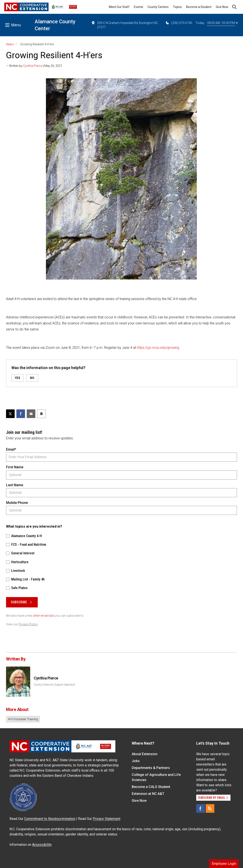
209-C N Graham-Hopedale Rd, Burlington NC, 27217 (125, 25)
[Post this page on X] (10, 414)
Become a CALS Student (151, 787)
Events (139, 7)
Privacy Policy (28, 624)
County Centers (158, 7)
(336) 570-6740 (179, 23)
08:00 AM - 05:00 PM (223, 23)
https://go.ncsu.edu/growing (158, 348)
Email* (11, 449)
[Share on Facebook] (21, 414)
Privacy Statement (107, 819)
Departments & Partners (151, 768)
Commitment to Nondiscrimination (50, 819)
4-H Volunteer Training (23, 719)
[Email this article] (31, 414)
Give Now (222, 7)
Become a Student (199, 7)
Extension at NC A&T (148, 794)
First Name (15, 467)
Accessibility (42, 845)
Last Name (15, 485)
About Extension (145, 754)
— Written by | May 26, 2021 (34, 66)
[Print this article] (41, 414)
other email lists (43, 616)
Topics (177, 7)
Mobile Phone (17, 503)
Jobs (136, 761)
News (10, 44)
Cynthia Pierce (33, 66)
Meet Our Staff (119, 7)
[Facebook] (201, 808)
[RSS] (210, 808)
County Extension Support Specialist (54, 685)
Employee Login (224, 864)
